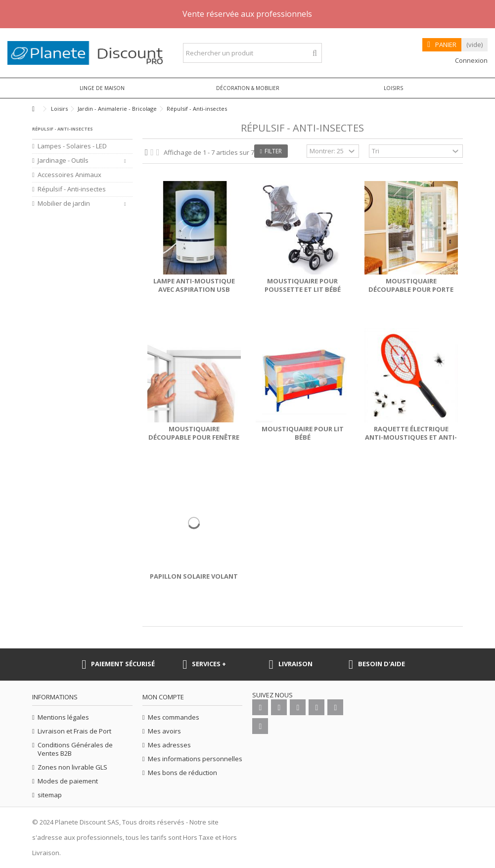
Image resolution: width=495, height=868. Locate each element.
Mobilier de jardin (64, 204)
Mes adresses (169, 745)
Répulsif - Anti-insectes (72, 189)
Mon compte (163, 697)
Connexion (471, 60)
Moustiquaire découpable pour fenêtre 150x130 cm (194, 437)
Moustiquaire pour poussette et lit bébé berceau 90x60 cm (303, 289)
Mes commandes (174, 717)
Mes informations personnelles (195, 759)
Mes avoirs (164, 731)
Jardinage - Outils (63, 160)
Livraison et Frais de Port (74, 731)
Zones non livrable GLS (72, 767)
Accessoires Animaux (69, 175)
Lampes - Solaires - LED (72, 146)
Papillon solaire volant (194, 576)
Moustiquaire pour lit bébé (303, 433)
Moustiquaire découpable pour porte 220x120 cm (411, 289)
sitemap (50, 795)
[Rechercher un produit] (315, 53)
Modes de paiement (68, 781)
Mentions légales (63, 717)
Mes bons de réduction (182, 773)
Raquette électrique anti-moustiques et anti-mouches (411, 437)
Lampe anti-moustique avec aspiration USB (194, 285)
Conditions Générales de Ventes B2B (75, 749)
